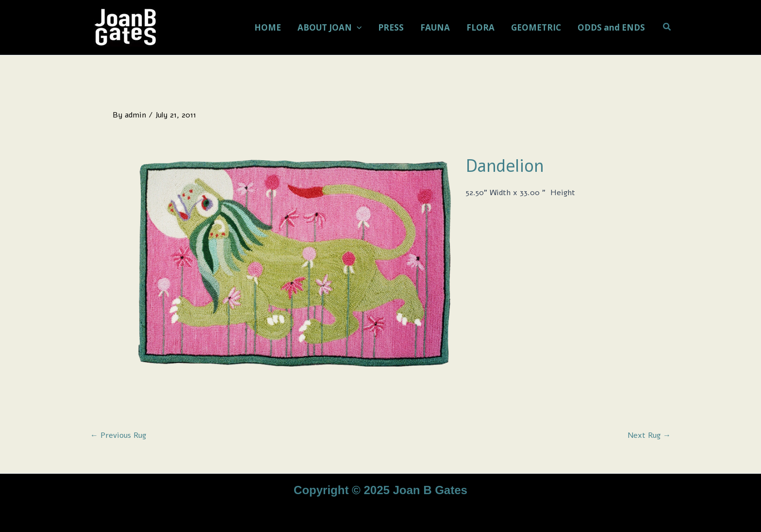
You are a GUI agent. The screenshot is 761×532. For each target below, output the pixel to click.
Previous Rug (118, 435)
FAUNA (435, 27)
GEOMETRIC (536, 27)
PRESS (391, 27)
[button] (667, 27)
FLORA (480, 27)
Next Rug (649, 435)
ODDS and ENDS (611, 27)
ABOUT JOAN (330, 28)
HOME (268, 27)
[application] (357, 28)
